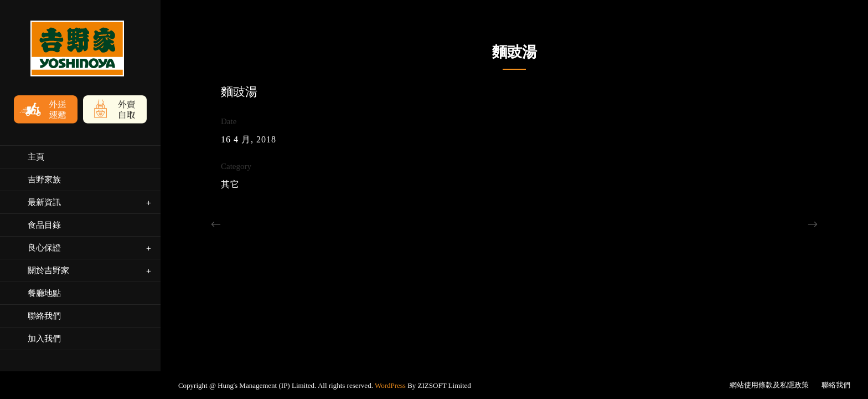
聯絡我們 (836, 305)
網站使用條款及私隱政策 (769, 305)
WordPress (390, 306)
